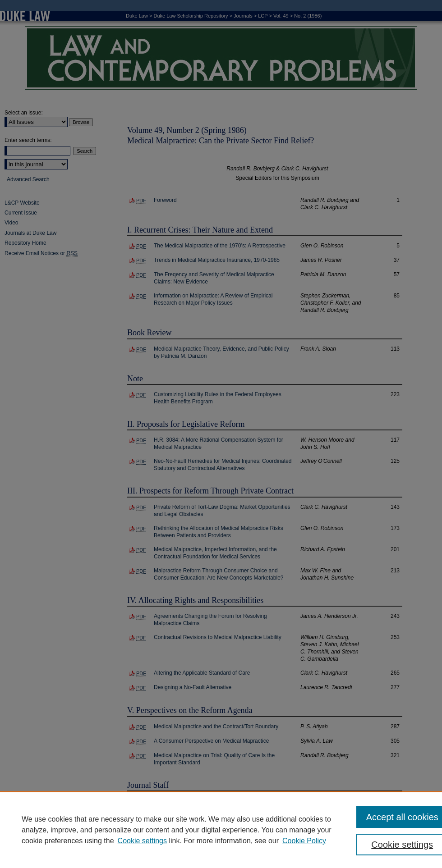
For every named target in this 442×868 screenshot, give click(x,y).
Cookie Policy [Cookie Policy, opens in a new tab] (304, 841)
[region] (221, 830)
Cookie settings (142, 841)
